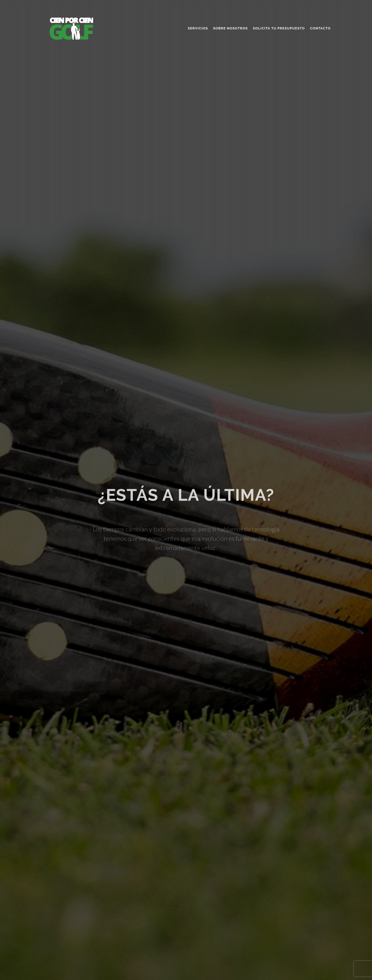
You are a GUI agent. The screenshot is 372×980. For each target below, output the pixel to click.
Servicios (198, 28)
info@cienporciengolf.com (273, 960)
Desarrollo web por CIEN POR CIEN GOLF (73, 966)
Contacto (320, 28)
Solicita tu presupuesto (279, 28)
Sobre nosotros (230, 28)
